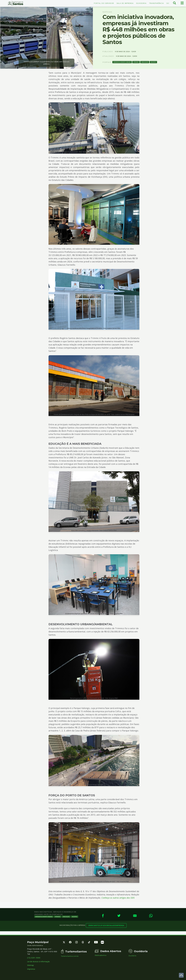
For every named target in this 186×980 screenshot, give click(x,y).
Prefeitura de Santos (15, 3)
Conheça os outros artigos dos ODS (118, 898)
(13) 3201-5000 (34, 958)
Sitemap (30, 965)
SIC (168, 3)
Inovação (145, 62)
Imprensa (31, 969)
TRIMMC (136, 62)
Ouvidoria (141, 3)
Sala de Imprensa (125, 3)
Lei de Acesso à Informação (38, 961)
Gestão (154, 62)
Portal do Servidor (104, 3)
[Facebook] (103, 916)
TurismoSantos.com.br (70, 956)
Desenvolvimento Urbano (122, 62)
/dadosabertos (101, 955)
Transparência (157, 3)
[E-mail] (135, 916)
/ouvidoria (132, 956)
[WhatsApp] (151, 916)
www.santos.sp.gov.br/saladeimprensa (106, 925)
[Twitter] (119, 916)
